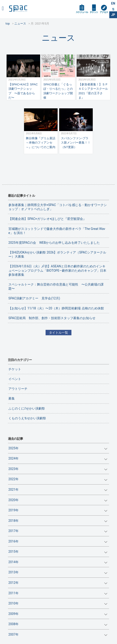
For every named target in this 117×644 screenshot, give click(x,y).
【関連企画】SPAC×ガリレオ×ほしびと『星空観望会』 (47, 219)
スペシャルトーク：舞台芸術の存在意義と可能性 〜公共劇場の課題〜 (56, 286)
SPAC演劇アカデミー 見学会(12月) (34, 298)
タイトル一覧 (58, 333)
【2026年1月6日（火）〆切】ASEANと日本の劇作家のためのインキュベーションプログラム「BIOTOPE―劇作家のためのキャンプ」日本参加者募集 (57, 270)
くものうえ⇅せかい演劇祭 (27, 418)
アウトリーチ (18, 389)
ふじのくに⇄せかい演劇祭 (27, 408)
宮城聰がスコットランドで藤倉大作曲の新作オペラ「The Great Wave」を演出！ (57, 231)
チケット (94, 12)
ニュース (58, 38)
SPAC (18, 9)
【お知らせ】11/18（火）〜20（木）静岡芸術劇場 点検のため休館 (56, 308)
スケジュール (82, 12)
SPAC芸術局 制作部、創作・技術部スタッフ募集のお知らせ (52, 318)
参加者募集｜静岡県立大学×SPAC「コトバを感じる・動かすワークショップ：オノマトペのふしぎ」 (58, 207)
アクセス (104, 12)
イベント (15, 379)
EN (113, 3)
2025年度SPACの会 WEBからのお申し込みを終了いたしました (54, 243)
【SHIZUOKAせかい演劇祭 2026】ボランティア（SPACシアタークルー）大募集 (57, 254)
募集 (12, 398)
